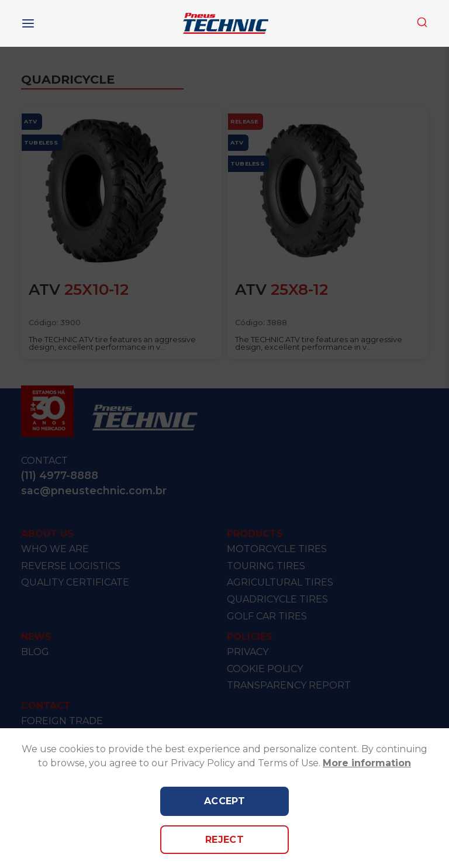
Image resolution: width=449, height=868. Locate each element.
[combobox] (422, 23)
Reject (225, 840)
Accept (225, 801)
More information (367, 763)
